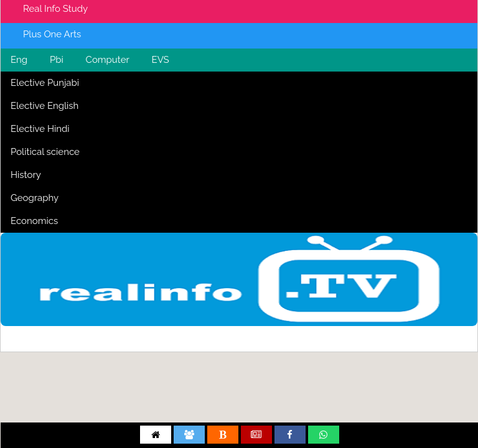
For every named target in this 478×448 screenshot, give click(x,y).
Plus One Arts (52, 34)
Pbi (57, 60)
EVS (161, 60)
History (26, 175)
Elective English (45, 106)
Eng (19, 60)
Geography (35, 198)
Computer (108, 60)
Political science (45, 152)
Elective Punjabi (45, 83)
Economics (34, 221)
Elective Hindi (40, 129)
